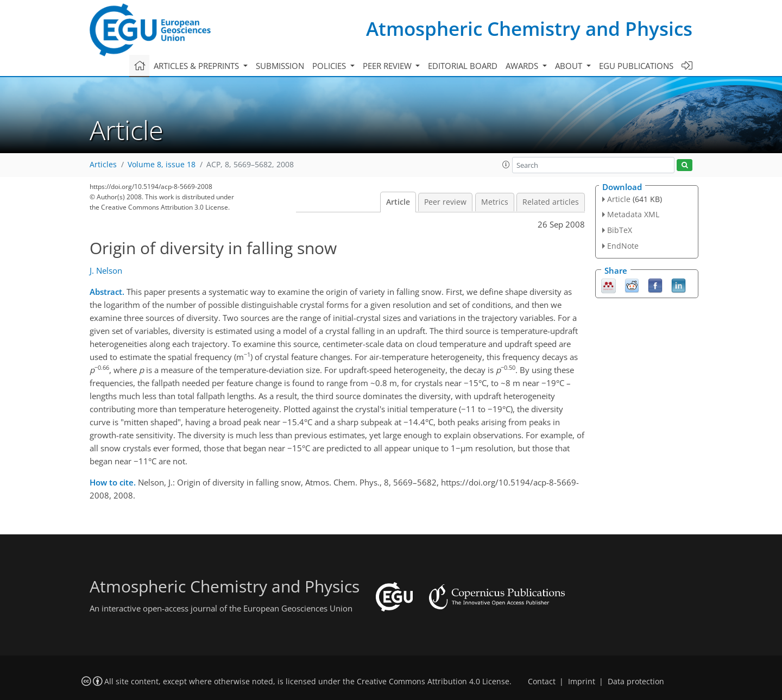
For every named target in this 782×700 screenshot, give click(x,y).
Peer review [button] (388, 66)
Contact (542, 682)
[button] (506, 165)
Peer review (445, 202)
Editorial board (463, 66)
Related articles (551, 202)
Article (398, 202)
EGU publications (636, 66)
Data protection (636, 682)
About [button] (570, 66)
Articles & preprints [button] (197, 66)
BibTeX (620, 230)
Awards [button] (523, 66)
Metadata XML (633, 214)
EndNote (623, 246)
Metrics (495, 202)
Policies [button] (330, 66)
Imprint (582, 682)
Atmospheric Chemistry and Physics (529, 29)
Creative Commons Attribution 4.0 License (433, 682)
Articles (103, 165)
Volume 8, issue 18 (162, 165)
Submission (280, 66)
